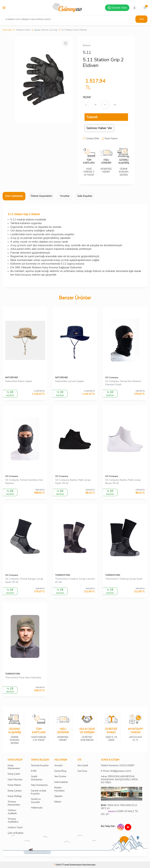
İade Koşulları (85, 196)
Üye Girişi (82, 771)
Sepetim (58, 796)
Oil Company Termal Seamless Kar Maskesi (24, 482)
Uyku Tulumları (15, 780)
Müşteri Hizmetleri (59, 789)
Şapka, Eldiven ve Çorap (46, 30)
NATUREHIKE (12, 378)
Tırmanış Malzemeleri (14, 803)
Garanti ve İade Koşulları (38, 792)
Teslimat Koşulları (40, 766)
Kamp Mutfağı (15, 796)
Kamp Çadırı (14, 774)
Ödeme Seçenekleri (41, 196)
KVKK (34, 771)
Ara (141, 19)
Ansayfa (58, 766)
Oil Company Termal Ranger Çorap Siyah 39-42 (24, 581)
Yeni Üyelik (83, 766)
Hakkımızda (37, 808)
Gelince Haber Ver (99, 128)
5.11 (87, 53)
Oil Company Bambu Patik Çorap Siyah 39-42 (73, 482)
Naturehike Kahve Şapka (19, 381)
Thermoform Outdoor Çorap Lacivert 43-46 (75, 581)
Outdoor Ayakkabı (12, 812)
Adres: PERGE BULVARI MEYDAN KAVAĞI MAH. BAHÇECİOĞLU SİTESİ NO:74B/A (119, 780)
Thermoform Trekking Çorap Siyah (124, 579)
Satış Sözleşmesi (39, 785)
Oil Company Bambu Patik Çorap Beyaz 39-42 (123, 482)
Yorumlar (65, 196)
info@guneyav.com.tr (121, 771)
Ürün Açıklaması (14, 196)
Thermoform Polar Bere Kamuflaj (23, 678)
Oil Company (112, 378)
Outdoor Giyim (23, 30)
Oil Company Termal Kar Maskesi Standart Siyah (123, 383)
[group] (44, 79)
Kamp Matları (14, 785)
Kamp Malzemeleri (14, 767)
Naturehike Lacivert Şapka (70, 381)
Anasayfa (7, 30)
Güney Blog (60, 771)
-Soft (57, 865)
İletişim (58, 802)
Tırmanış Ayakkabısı (13, 820)
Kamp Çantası (15, 791)
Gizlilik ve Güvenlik (36, 801)
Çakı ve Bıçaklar (16, 833)
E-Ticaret (65, 865)
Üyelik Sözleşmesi (37, 778)
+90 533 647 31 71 (135, 736)
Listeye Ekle (91, 139)
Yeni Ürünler (60, 777)
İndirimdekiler (61, 782)
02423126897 (127, 766)
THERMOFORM (63, 575)
